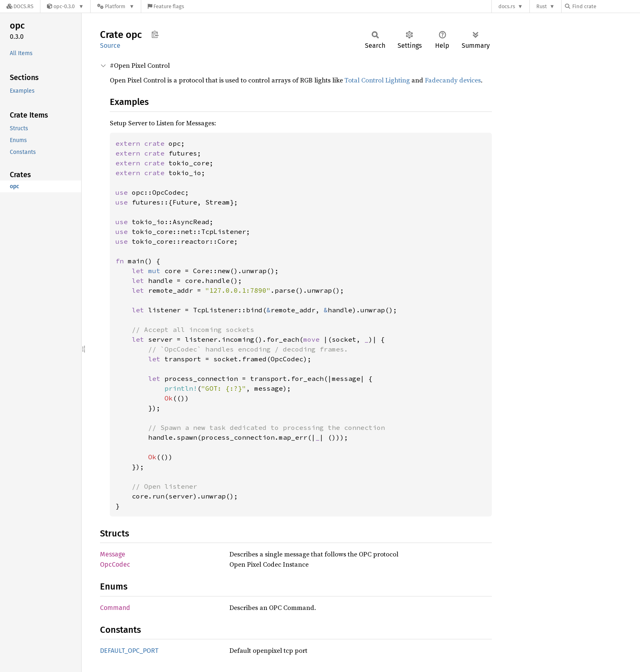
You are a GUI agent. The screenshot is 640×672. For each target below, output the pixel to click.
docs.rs (507, 6)
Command (115, 608)
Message (113, 554)
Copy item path (155, 34)
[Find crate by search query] (606, 6)
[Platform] (116, 6)
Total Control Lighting (377, 80)
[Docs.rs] (20, 6)
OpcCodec (115, 564)
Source (110, 46)
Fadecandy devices (453, 80)
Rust (542, 6)
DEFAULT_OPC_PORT (129, 651)
